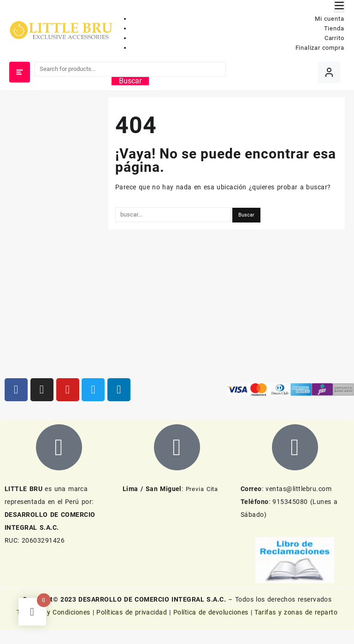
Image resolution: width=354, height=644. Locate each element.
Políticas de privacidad (132, 612)
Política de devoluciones (211, 612)
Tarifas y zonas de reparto (296, 612)
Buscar (130, 81)
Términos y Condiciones (55, 612)
